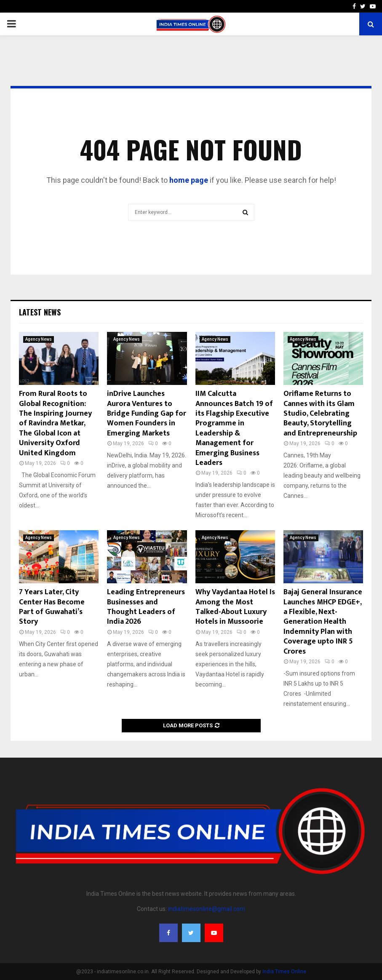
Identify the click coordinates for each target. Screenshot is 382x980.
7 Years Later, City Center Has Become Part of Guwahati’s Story (52, 607)
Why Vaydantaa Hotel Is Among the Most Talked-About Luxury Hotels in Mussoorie (235, 607)
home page (189, 180)
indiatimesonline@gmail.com (207, 909)
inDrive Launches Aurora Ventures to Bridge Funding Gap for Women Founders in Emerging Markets (147, 414)
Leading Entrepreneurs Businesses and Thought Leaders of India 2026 (146, 607)
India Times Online (284, 972)
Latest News (40, 312)
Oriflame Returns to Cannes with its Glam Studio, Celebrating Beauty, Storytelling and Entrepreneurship (320, 414)
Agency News (39, 339)
